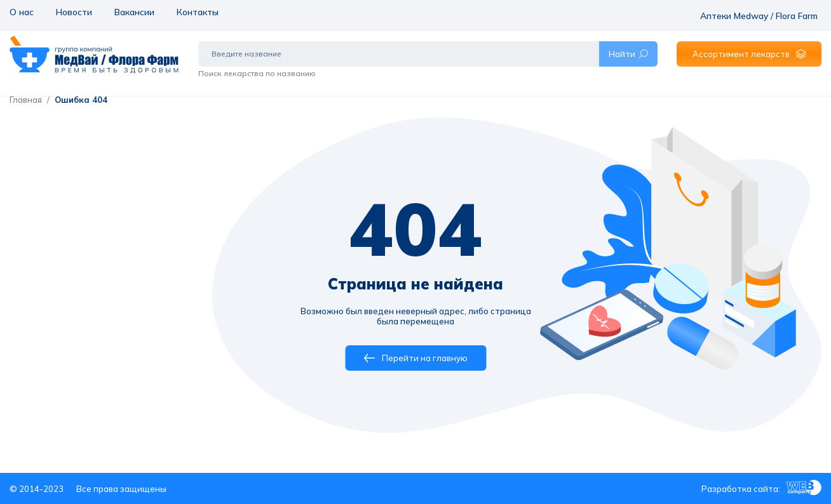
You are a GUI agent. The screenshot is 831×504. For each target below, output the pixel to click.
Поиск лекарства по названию (257, 65)
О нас (21, 11)
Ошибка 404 (81, 100)
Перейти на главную (416, 358)
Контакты (195, 11)
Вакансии (132, 11)
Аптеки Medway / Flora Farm (764, 11)
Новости (72, 11)
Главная (26, 100)
